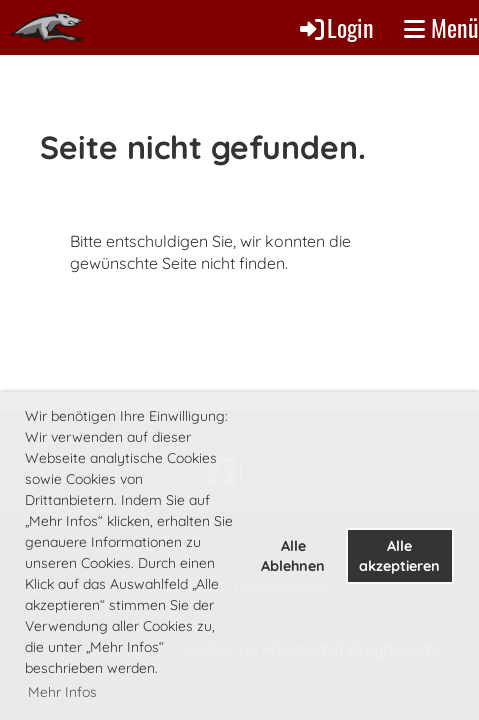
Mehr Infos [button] (62, 692)
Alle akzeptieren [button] (399, 556)
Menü (441, 28)
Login (335, 27)
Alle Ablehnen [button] (293, 556)
